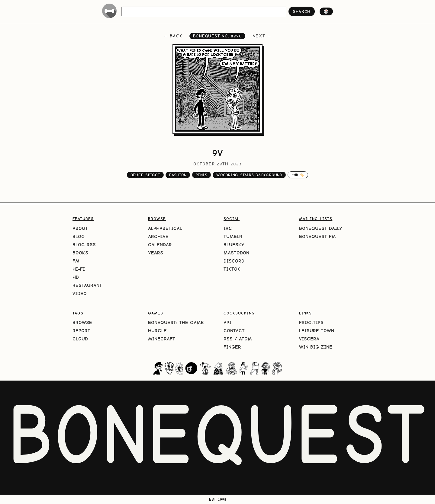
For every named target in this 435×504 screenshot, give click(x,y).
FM (76, 261)
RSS (228, 339)
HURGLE (157, 331)
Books (80, 253)
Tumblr (233, 236)
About (80, 228)
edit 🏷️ (298, 175)
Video (80, 293)
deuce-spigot (145, 175)
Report (81, 331)
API (227, 322)
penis (201, 175)
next (259, 36)
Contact (234, 331)
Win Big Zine (316, 347)
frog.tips (311, 322)
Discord (234, 261)
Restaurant (87, 285)
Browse (82, 322)
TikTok (232, 269)
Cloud (80, 339)
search (302, 11)
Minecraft (162, 339)
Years (156, 253)
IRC (228, 228)
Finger (232, 347)
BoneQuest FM (317, 236)
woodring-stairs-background (249, 175)
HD (76, 277)
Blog (79, 236)
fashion (178, 175)
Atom (245, 339)
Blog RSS (84, 245)
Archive (158, 236)
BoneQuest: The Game (176, 322)
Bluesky (234, 245)
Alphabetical (165, 228)
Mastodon (236, 253)
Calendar (160, 245)
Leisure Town (317, 331)
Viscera (309, 339)
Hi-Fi (79, 269)
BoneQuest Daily (321, 228)
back (176, 36)
